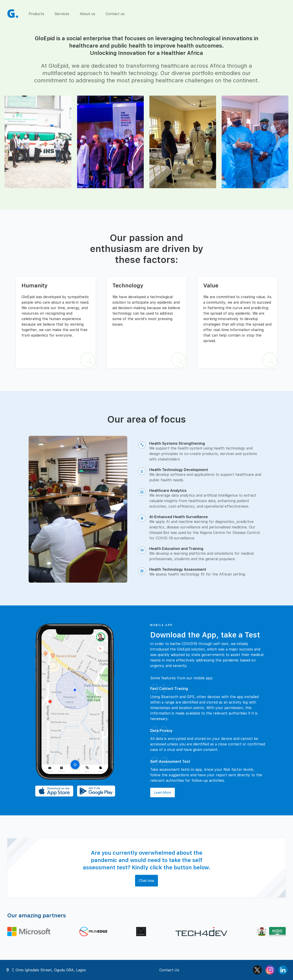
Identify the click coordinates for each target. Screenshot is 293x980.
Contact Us (169, 970)
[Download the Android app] (96, 791)
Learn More (163, 793)
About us (87, 14)
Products (36, 14)
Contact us (115, 14)
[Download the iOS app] (54, 791)
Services (62, 14)
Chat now (146, 881)
